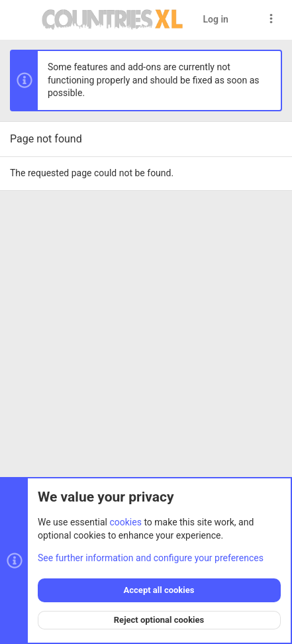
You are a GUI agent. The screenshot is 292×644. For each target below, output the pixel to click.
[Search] (247, 20)
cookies (125, 522)
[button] (23, 20)
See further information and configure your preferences (151, 557)
